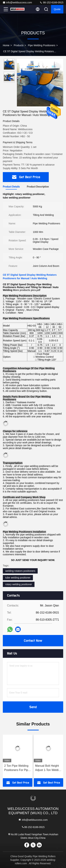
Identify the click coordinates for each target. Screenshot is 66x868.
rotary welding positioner (19, 584)
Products (19, 45)
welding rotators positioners (20, 571)
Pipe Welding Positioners (42, 45)
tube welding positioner (18, 578)
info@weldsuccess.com (17, 2)
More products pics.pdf (27, 290)
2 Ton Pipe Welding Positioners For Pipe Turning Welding (17, 768)
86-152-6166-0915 (51, 2)
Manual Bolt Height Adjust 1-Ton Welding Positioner (48, 768)
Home (6, 45)
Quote (57, 9)
